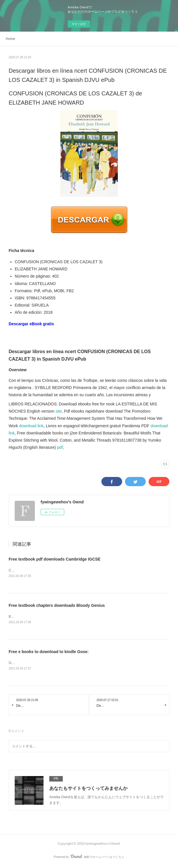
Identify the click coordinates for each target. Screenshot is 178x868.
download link (31, 426)
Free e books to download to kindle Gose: (49, 653)
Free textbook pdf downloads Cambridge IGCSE (55, 559)
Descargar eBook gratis (31, 324)
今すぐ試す (79, 24)
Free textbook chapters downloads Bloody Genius (57, 606)
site (59, 411)
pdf (60, 447)
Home (10, 39)
